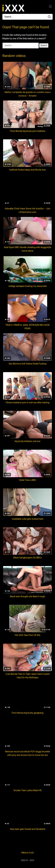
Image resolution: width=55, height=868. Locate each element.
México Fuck (27, 853)
